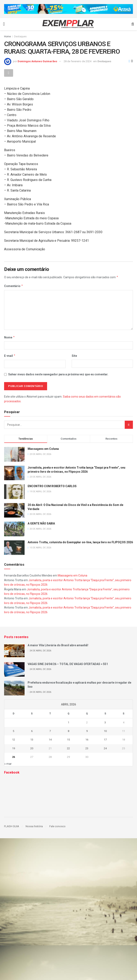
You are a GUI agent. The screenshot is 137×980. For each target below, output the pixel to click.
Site (74, 356)
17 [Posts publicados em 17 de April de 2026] (105, 740)
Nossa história (34, 826)
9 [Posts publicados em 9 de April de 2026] (87, 731)
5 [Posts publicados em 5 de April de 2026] (13, 731)
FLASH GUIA (12, 826)
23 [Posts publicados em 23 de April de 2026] (87, 748)
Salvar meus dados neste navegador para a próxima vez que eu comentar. (58, 374)
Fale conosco (57, 826)
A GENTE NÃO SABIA (41, 524)
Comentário (14, 286)
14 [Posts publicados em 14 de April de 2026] (50, 740)
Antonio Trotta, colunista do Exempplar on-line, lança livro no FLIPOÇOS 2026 (80, 542)
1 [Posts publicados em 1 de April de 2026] (68, 722)
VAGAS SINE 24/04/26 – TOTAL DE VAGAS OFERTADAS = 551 (68, 664)
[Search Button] (129, 425)
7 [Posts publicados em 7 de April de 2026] (50, 731)
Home (7, 37)
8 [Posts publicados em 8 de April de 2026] (68, 731)
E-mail (10, 356)
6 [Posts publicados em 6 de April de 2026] (32, 731)
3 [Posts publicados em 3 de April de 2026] (105, 722)
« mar (8, 764)
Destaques (20, 37)
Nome (10, 338)
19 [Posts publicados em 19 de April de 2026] (14, 748)
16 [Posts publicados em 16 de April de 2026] (87, 740)
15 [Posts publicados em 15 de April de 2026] (68, 740)
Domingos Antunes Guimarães (37, 61)
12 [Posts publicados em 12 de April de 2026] (14, 740)
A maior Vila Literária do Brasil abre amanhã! (58, 645)
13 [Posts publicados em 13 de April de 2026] (32, 740)
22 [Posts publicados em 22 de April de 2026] (68, 748)
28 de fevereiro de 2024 (78, 61)
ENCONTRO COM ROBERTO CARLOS (52, 486)
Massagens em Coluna (43, 449)
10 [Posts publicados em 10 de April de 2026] (105, 731)
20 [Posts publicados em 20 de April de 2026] (32, 748)
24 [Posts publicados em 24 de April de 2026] (105, 748)
